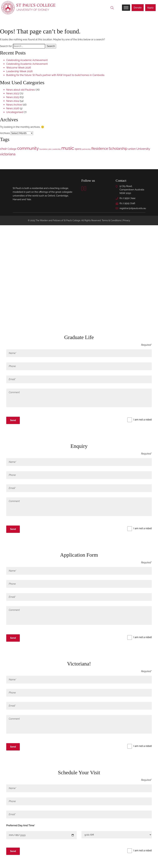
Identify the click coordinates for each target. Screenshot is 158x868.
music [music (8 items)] (68, 148)
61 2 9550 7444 (128, 198)
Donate (138, 8)
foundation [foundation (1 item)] (44, 149)
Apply (150, 8)
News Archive (14, 105)
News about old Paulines (21, 90)
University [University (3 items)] (143, 149)
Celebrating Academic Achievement (27, 60)
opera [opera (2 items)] (78, 149)
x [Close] (8, 429)
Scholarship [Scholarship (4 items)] (118, 149)
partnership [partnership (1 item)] (86, 149)
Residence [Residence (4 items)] (100, 149)
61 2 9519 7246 (127, 203)
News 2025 (13, 98)
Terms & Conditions (111, 221)
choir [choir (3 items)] (3, 149)
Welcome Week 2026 (19, 68)
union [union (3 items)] (132, 149)
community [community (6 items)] (28, 149)
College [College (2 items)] (12, 149)
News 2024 (13, 101)
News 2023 (13, 94)
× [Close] (8, 320)
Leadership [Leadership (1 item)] (56, 149)
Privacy (127, 221)
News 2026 (13, 109)
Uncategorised (15, 112)
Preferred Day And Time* (21, 826)
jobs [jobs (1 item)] (50, 149)
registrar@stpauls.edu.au (133, 209)
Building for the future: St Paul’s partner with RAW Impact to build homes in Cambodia (55, 75)
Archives (5, 133)
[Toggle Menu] (126, 8)
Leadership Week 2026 (19, 72)
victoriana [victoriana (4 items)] (8, 154)
